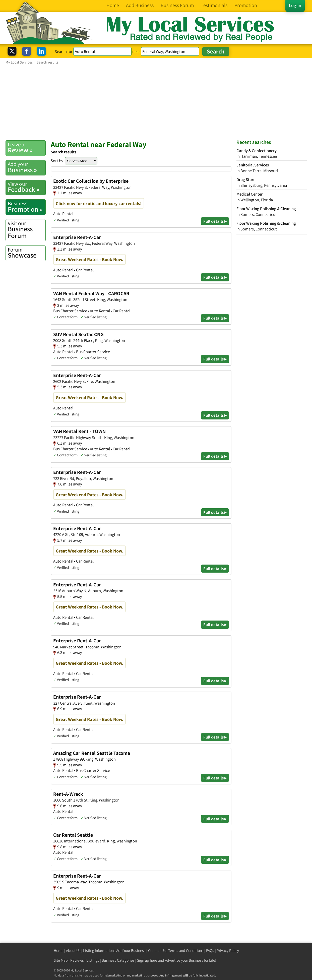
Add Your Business (131, 951)
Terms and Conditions (186, 951)
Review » (27, 148)
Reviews (77, 960)
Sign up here (147, 960)
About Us (73, 951)
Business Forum (27, 230)
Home (59, 951)
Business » (27, 167)
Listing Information (98, 951)
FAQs (210, 951)
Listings (93, 960)
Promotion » (27, 207)
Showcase (27, 253)
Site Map (61, 960)
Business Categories (118, 960)
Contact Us (157, 951)
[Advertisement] (156, 102)
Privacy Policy (228, 951)
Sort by (57, 161)
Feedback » (27, 187)
